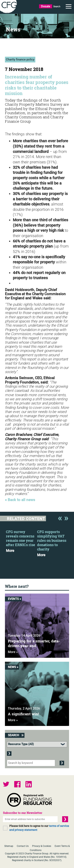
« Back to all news (20, 500)
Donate (46, 6)
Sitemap (9, 846)
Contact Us (23, 846)
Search (57, 7)
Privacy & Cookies (42, 846)
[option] (22, 540)
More (10, 551)
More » (13, 652)
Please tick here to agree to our (39, 828)
